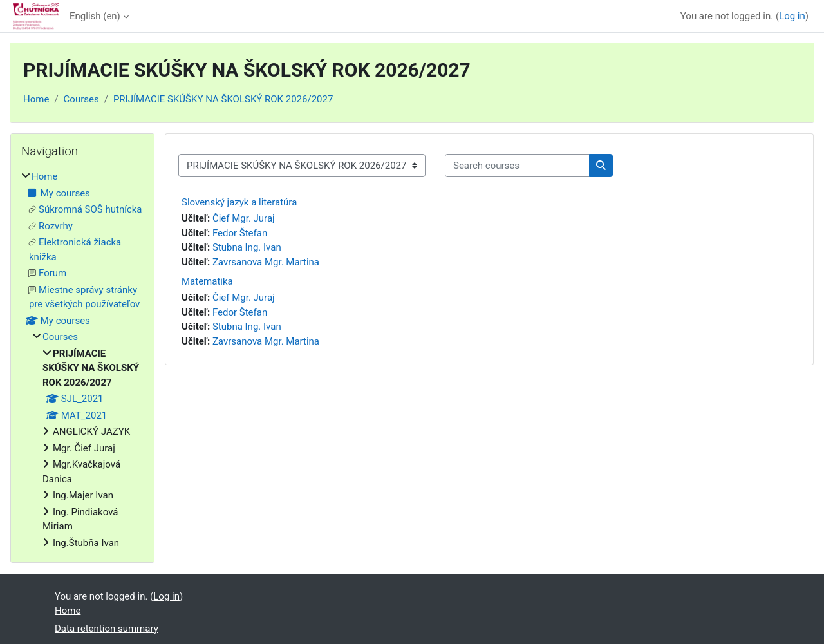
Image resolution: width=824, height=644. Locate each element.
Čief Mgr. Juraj (244, 218)
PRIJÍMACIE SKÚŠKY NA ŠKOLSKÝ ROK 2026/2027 (223, 99)
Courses (81, 99)
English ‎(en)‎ (95, 16)
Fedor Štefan (240, 233)
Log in (792, 16)
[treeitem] (82, 360)
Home (36, 99)
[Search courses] (517, 166)
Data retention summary (107, 629)
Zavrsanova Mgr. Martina (266, 262)
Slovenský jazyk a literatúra (239, 202)
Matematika (207, 281)
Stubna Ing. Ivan (247, 247)
